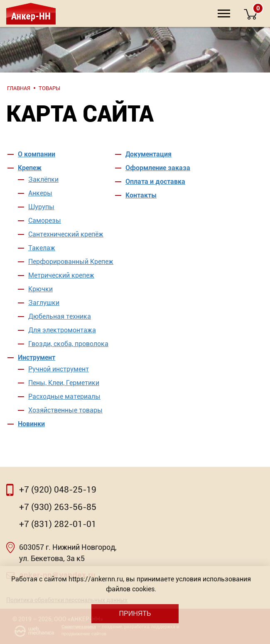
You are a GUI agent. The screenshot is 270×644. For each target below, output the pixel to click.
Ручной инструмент (59, 369)
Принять (135, 614)
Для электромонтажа (62, 330)
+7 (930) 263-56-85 (58, 507)
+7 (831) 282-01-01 (58, 524)
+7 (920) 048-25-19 (58, 490)
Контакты (141, 195)
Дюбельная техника (60, 316)
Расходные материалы (64, 396)
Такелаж (42, 248)
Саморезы (45, 221)
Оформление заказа (158, 168)
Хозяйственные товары (65, 410)
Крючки (40, 289)
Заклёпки (43, 179)
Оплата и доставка (155, 182)
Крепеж (30, 168)
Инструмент (37, 357)
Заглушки (44, 303)
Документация (148, 154)
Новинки (31, 424)
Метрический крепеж (61, 275)
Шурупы (41, 207)
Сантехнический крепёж (66, 234)
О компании (37, 154)
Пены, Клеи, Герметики (64, 383)
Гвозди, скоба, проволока (68, 344)
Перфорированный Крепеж (71, 262)
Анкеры (40, 193)
